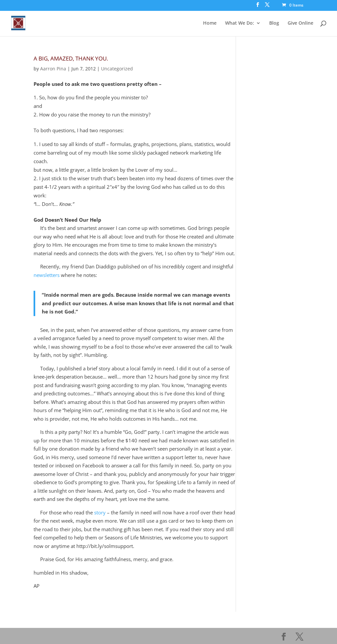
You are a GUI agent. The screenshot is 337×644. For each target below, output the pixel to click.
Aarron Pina (53, 69)
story (100, 512)
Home (210, 23)
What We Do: (240, 23)
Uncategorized (117, 69)
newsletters (47, 275)
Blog (274, 23)
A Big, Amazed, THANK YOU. (71, 58)
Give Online (300, 23)
